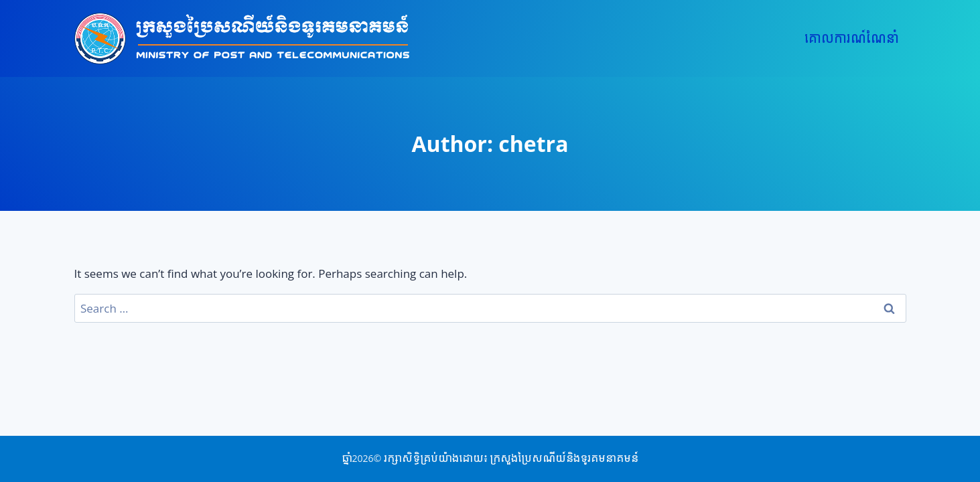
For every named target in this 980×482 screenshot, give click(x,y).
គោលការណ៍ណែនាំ (852, 38)
